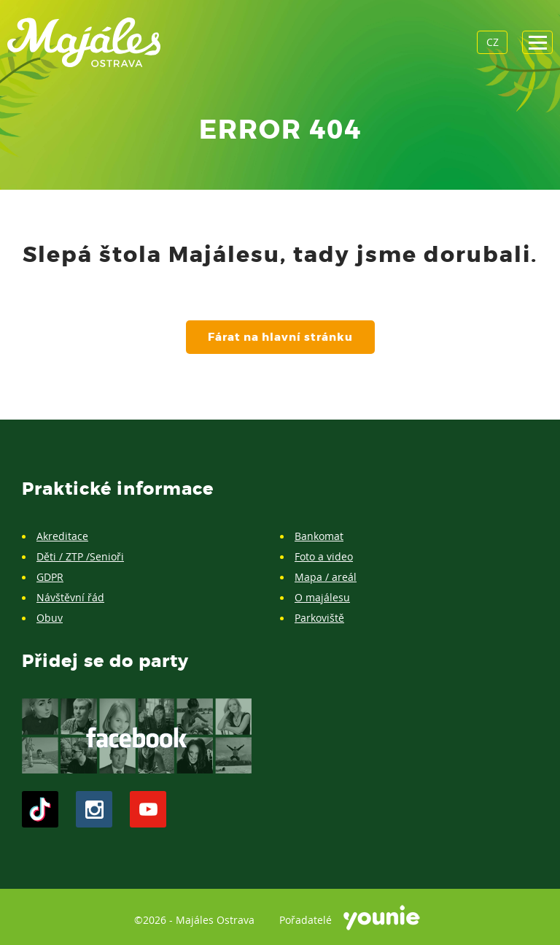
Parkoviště (319, 618)
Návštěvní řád (70, 597)
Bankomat (319, 536)
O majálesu (322, 597)
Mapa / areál (326, 577)
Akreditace (62, 536)
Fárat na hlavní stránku (280, 337)
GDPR (50, 577)
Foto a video (324, 556)
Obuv (50, 618)
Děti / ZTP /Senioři (80, 556)
